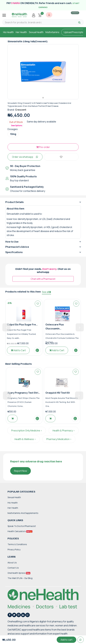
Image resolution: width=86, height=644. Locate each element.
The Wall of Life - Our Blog (20, 580)
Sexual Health (36, 32)
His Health (8, 32)
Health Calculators (20, 533)
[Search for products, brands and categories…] (23, 22)
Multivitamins (52, 32)
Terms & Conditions (17, 546)
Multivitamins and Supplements (23, 515)
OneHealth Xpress (19, 575)
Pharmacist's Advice (17, 249)
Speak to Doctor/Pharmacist (22, 528)
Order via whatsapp (25, 159)
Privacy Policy (14, 552)
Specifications (14, 254)
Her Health (21, 32)
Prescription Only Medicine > (27, 433)
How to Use (12, 244)
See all (46, 294)
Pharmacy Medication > (59, 441)
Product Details (15, 204)
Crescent (21, 112)
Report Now (21, 473)
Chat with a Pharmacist (43, 281)
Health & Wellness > (25, 441)
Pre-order (43, 149)
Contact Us (13, 570)
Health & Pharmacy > (64, 433)
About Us (12, 564)
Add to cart (66, 640)
